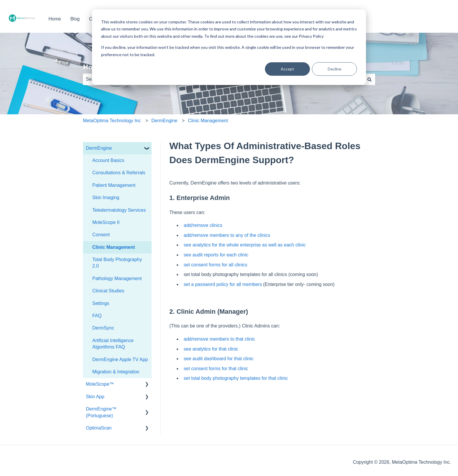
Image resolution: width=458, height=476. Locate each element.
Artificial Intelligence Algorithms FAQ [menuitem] (113, 344)
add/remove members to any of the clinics (227, 235)
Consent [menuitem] (101, 235)
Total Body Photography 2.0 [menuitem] (117, 263)
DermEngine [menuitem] (99, 148)
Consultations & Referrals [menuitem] (119, 173)
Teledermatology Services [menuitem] (119, 210)
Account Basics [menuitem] (108, 160)
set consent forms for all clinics (216, 265)
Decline (335, 69)
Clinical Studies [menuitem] (108, 291)
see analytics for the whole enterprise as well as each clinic (245, 245)
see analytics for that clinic (211, 349)
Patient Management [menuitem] (114, 185)
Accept (287, 69)
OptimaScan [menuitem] (99, 428)
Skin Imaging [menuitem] (106, 198)
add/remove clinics (203, 225)
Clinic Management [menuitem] (114, 247)
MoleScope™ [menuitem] (100, 384)
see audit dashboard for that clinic (219, 359)
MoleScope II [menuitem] (106, 222)
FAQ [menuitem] (97, 316)
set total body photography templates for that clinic (236, 378)
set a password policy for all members (223, 284)
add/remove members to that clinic (220, 339)
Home (55, 19)
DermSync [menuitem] (103, 328)
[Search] (369, 79)
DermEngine (164, 121)
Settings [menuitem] (101, 303)
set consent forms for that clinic (216, 369)
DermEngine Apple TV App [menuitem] (120, 359)
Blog (75, 19)
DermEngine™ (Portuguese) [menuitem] (101, 412)
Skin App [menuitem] (95, 397)
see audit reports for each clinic (216, 255)
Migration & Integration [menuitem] (116, 372)
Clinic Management (208, 121)
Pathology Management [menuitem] (117, 278)
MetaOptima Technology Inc (112, 121)
